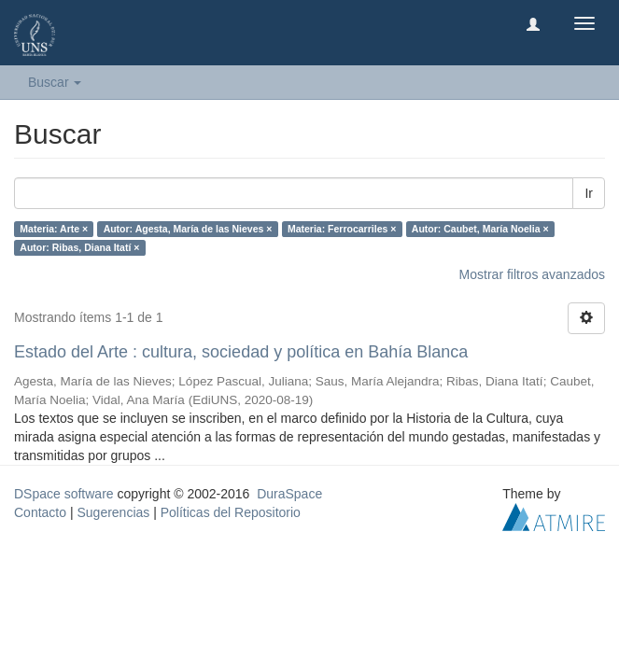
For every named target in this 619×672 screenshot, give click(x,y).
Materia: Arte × (54, 229)
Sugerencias (113, 512)
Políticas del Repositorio (231, 512)
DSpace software (64, 494)
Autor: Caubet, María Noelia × (480, 229)
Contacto (40, 512)
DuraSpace (289, 494)
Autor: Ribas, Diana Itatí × (79, 247)
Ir (589, 193)
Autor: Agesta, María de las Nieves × (188, 229)
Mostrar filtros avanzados (532, 274)
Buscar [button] (55, 82)
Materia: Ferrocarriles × (342, 229)
